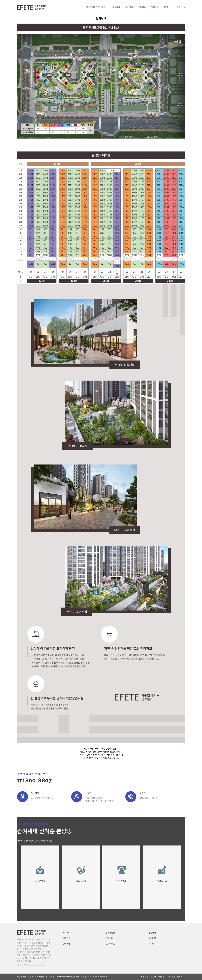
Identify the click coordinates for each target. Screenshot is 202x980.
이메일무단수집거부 (175, 977)
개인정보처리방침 (158, 977)
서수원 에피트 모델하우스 (96, 7)
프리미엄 (142, 7)
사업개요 (67, 938)
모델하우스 (110, 944)
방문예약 (116, 7)
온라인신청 (110, 932)
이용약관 (145, 977)
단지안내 (155, 7)
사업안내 (129, 7)
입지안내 (109, 938)
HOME (66, 932)
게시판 (167, 7)
